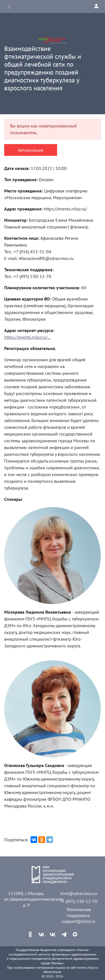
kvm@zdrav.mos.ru (79, 893)
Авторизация (31, 150)
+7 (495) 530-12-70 (79, 901)
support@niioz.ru (79, 921)
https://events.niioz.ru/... (27, 337)
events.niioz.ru (88, 967)
